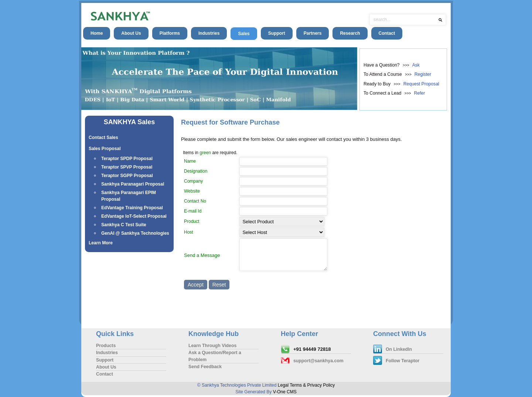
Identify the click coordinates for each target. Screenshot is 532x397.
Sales (244, 34)
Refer (419, 93)
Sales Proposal (105, 149)
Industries (209, 33)
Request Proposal (421, 84)
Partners (313, 33)
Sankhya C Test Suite (124, 225)
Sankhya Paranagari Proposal (133, 184)
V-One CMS (285, 392)
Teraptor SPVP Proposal (127, 167)
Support (277, 33)
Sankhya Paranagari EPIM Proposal (129, 196)
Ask (416, 65)
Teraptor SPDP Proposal (127, 159)
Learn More (101, 243)
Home (97, 33)
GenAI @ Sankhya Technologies (135, 233)
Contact (387, 33)
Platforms (170, 33)
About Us (131, 33)
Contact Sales (103, 138)
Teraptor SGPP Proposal (127, 176)
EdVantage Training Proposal (132, 208)
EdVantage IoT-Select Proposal (134, 216)
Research (350, 33)
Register (423, 74)
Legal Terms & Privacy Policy (306, 385)
